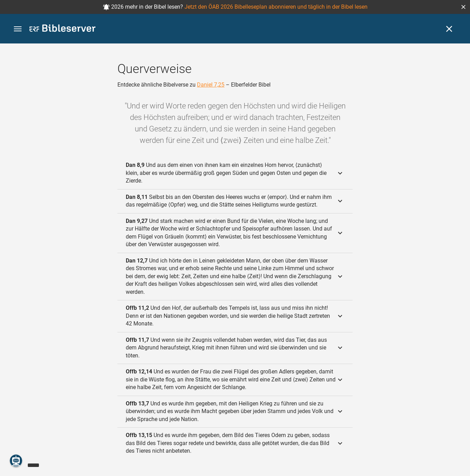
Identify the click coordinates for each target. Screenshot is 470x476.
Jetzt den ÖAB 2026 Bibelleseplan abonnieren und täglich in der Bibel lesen (276, 7)
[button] (463, 7)
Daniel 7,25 (211, 85)
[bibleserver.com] (63, 29)
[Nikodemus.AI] (16, 461)
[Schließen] (449, 29)
